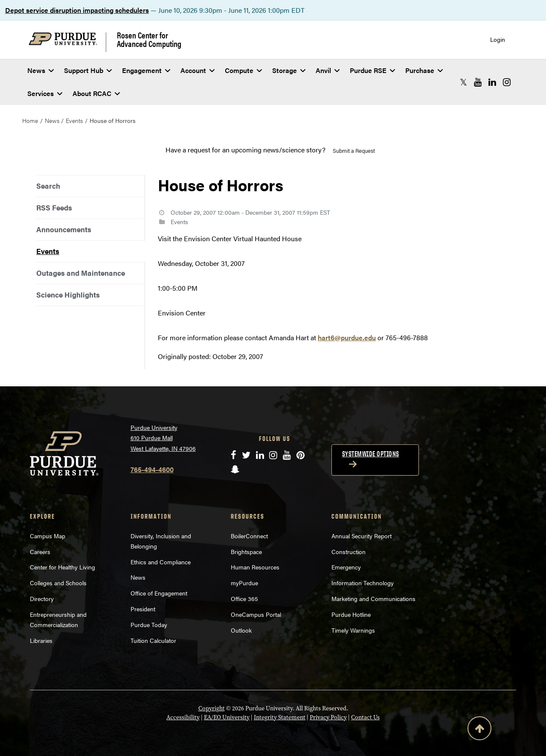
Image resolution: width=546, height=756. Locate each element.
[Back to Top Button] (479, 730)
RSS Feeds (54, 207)
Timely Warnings (353, 630)
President (143, 609)
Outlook (241, 630)
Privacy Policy (328, 717)
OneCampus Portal (256, 614)
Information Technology (363, 583)
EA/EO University (227, 717)
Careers (40, 552)
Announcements (64, 229)
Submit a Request (354, 150)
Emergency (346, 567)
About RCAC (96, 93)
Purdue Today (149, 625)
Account (197, 70)
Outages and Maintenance (81, 273)
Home (30, 120)
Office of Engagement (159, 593)
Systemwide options (371, 454)
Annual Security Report (362, 536)
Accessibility (183, 717)
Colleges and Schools (58, 583)
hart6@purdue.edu (347, 337)
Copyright (212, 708)
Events (74, 120)
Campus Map (48, 536)
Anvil (328, 70)
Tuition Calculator (153, 640)
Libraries (41, 640)
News (41, 70)
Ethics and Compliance (161, 562)
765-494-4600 (152, 469)
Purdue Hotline (351, 614)
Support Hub (88, 70)
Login (498, 39)
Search (48, 186)
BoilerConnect (249, 536)
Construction (349, 552)
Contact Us (365, 717)
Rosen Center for (149, 39)
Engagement (146, 70)
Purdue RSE (372, 70)
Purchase (424, 70)
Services (45, 93)
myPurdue (244, 583)
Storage (289, 70)
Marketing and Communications (373, 598)
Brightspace (246, 552)
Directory (42, 598)
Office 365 (244, 598)
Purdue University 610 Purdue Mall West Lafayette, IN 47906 (163, 438)
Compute (243, 70)
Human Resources (255, 567)
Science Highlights (68, 295)
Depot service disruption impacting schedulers (77, 10)
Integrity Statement (280, 717)
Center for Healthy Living (62, 567)
